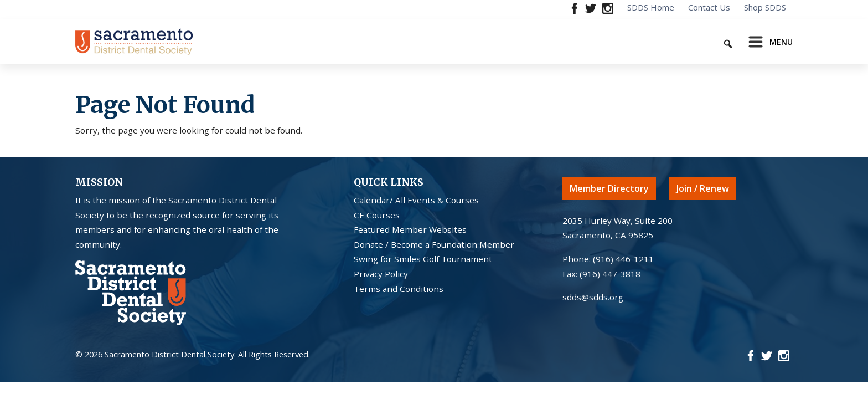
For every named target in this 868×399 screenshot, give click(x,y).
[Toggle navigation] (767, 42)
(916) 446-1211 (623, 259)
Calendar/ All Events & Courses (416, 200)
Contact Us (709, 7)
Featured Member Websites (410, 229)
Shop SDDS (765, 7)
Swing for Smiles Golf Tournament (423, 259)
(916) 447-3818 (610, 274)
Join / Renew (703, 188)
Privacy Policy (381, 274)
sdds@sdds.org (593, 297)
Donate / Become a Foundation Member (434, 244)
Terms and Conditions (399, 289)
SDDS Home (651, 7)
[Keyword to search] (689, 42)
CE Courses (377, 215)
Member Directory (609, 188)
